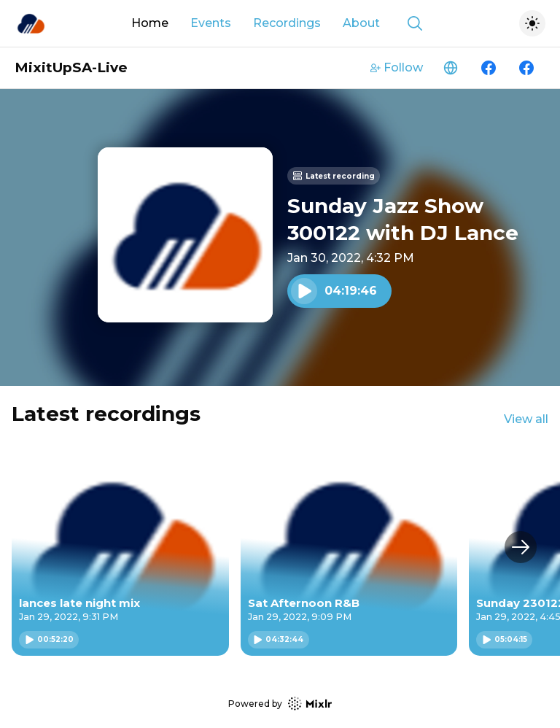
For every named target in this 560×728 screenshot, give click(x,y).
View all (526, 419)
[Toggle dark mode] (532, 23)
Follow (397, 67)
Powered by (280, 704)
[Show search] (415, 23)
